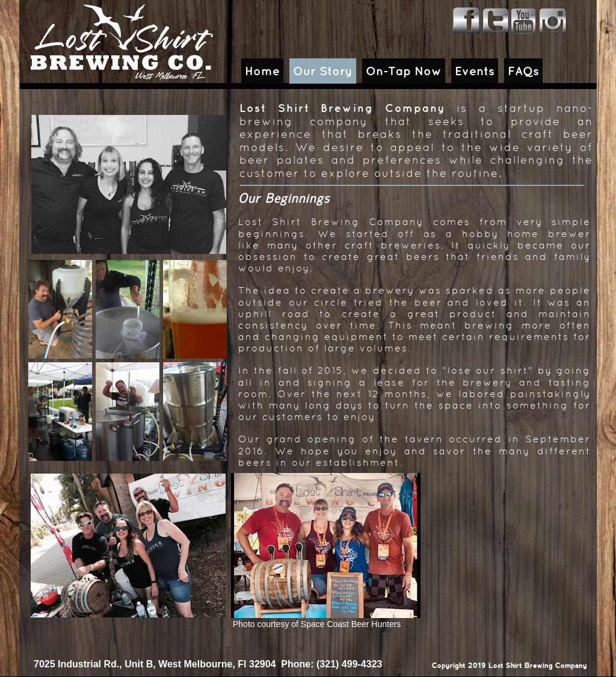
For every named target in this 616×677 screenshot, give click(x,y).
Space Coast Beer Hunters (351, 624)
